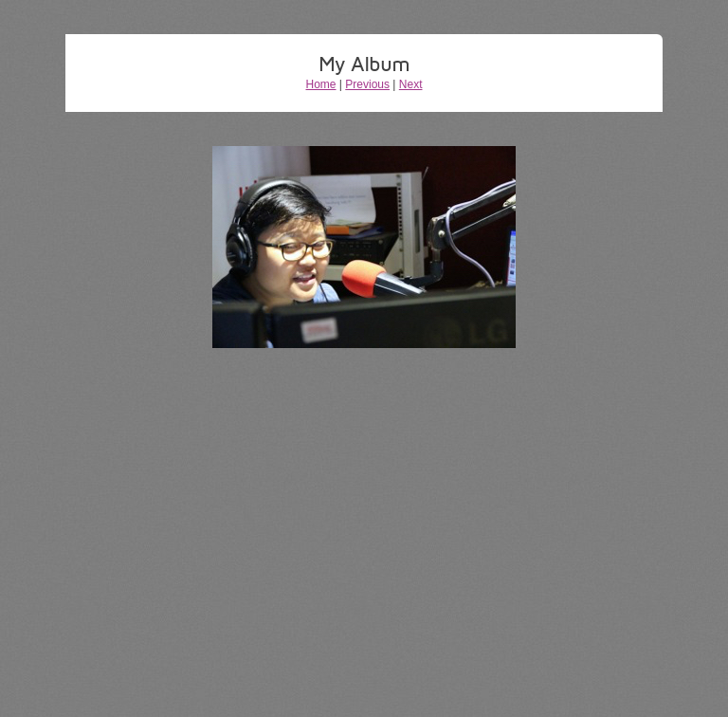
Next (411, 84)
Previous (367, 84)
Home (321, 84)
